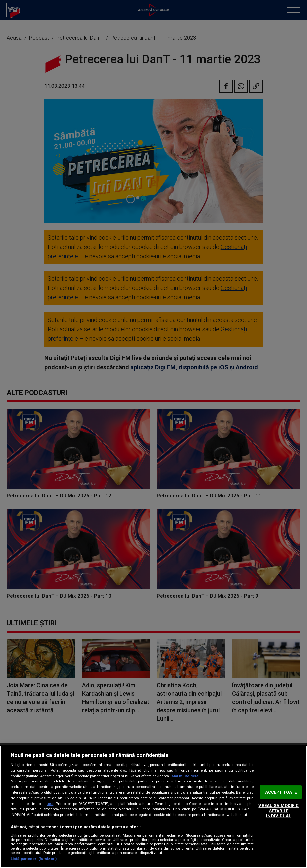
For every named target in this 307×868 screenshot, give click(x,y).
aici (50, 804)
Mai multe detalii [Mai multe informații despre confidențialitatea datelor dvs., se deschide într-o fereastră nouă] (187, 776)
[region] (153, 807)
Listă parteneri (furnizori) (34, 859)
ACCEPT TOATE (281, 792)
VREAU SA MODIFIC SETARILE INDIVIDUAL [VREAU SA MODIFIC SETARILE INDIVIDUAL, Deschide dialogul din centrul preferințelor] (279, 811)
